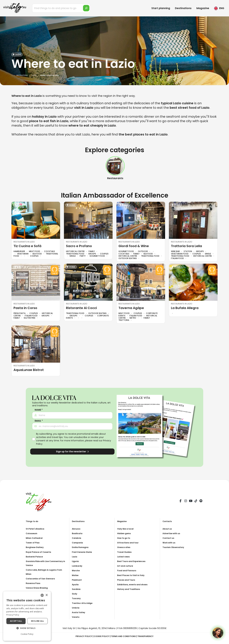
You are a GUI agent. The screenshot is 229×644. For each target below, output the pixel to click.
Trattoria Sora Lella (186, 246)
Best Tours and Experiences (133, 561)
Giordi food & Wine (134, 246)
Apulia (76, 584)
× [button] (47, 595)
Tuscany (77, 598)
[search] (86, 8)
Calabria (77, 538)
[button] (27, 628)
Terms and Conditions (124, 636)
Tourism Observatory (175, 547)
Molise (76, 575)
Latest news (124, 557)
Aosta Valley (79, 612)
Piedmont (78, 580)
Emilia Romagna (81, 547)
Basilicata (78, 533)
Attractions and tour (129, 543)
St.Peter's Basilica (36, 529)
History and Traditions (130, 589)
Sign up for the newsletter (72, 452)
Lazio (75, 557)
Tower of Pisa (34, 543)
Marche (76, 570)
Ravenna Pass (34, 583)
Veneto (76, 617)
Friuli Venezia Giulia (83, 552)
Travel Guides (125, 552)
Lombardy (78, 566)
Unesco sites (125, 547)
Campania (78, 543)
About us (168, 529)
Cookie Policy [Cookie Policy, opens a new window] (27, 634)
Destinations (183, 8)
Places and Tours (127, 580)
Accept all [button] (16, 621)
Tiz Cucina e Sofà (27, 246)
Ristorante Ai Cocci (81, 308)
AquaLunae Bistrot (29, 370)
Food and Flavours (128, 570)
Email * (39, 421)
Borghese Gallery (36, 547)
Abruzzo (77, 529)
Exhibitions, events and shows (135, 584)
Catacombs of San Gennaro (42, 579)
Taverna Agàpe (131, 308)
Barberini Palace (35, 557)
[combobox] (42, 595)
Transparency (149, 636)
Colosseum (32, 533)
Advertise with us (173, 533)
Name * (39, 410)
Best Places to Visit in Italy (133, 575)
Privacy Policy (81, 636)
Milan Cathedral (35, 538)
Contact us (169, 538)
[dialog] (27, 616)
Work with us (170, 543)
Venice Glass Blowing (38, 588)
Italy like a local (126, 529)
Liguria (76, 561)
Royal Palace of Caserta (40, 552)
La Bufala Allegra (185, 308)
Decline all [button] (37, 621)
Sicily (75, 594)
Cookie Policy (100, 636)
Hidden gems (125, 533)
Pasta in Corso (25, 308)
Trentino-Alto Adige (84, 603)
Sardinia (77, 589)
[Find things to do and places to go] (61, 8)
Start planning (161, 8)
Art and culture (126, 566)
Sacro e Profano (79, 246)
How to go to (125, 538)
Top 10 (55, 273)
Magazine (203, 8)
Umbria (76, 608)
